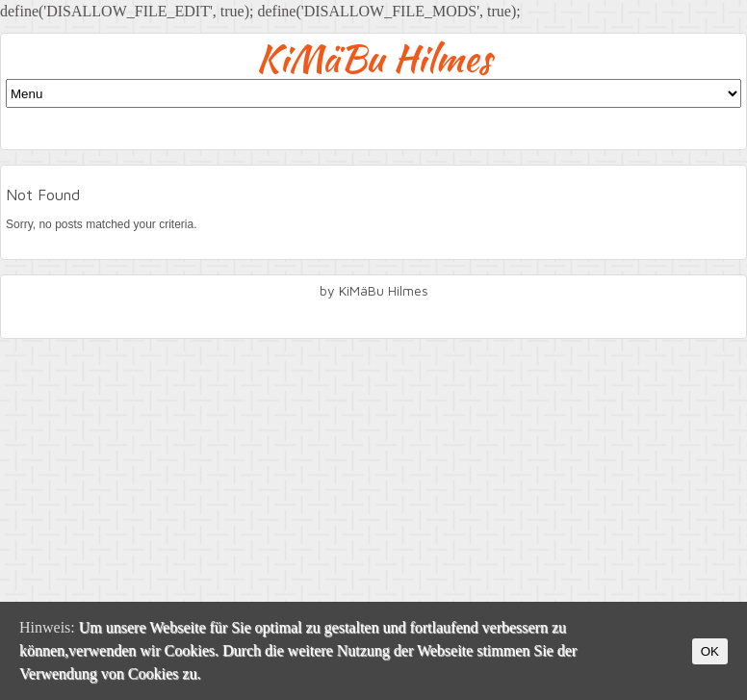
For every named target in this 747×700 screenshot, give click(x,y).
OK (710, 651)
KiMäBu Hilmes (374, 58)
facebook (373, 317)
